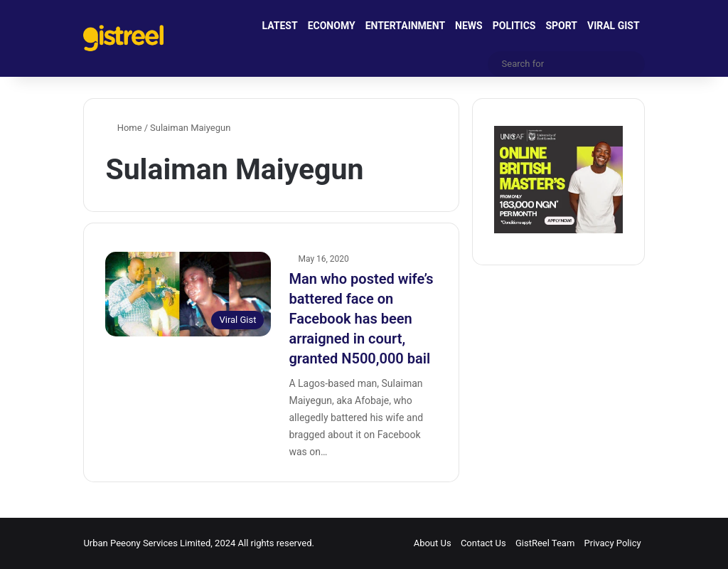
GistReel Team (545, 543)
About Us (433, 543)
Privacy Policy (613, 543)
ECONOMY (332, 26)
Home (123, 128)
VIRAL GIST (614, 26)
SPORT (561, 26)
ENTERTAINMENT (405, 26)
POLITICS (514, 26)
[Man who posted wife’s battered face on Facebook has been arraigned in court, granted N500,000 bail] (188, 294)
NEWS (469, 26)
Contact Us (483, 543)
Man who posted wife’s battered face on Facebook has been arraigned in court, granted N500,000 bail (361, 319)
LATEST (280, 26)
